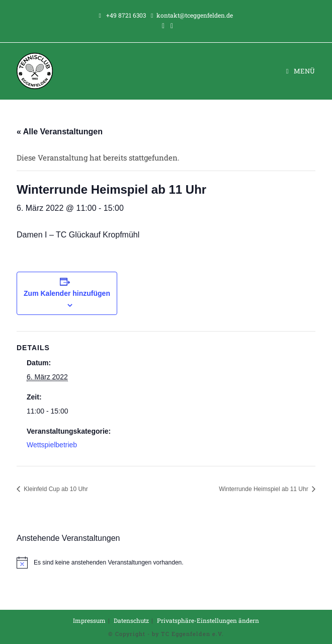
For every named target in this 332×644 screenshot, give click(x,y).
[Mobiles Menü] (301, 71)
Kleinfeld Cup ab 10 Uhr (55, 489)
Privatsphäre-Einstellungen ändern (208, 620)
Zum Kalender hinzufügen (67, 293)
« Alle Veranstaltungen (60, 132)
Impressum (89, 620)
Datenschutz (131, 620)
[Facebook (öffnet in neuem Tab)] (163, 26)
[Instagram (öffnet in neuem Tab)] (170, 26)
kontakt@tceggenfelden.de (195, 15)
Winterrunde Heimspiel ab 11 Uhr (264, 489)
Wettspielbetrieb (52, 445)
